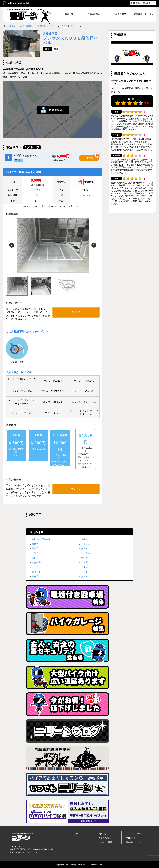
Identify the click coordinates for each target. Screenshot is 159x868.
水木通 (84, 567)
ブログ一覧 (131, 838)
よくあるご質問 (105, 842)
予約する (89, 158)
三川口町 (86, 544)
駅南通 (35, 576)
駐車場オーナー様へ (134, 842)
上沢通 (35, 567)
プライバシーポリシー (135, 834)
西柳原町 (36, 572)
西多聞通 (36, 563)
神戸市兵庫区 (26, 26)
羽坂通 (84, 563)
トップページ (77, 834)
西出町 (84, 549)
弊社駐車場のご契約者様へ (141, 3)
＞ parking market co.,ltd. (16, 3)
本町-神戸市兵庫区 (41, 539)
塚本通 (35, 544)
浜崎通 (84, 539)
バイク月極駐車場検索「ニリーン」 (24, 837)
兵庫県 (12, 26)
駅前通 (35, 549)
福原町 (84, 572)
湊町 (34, 558)
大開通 (84, 558)
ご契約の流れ (104, 838)
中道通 (35, 553)
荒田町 (84, 576)
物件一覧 (103, 834)
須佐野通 (41, 26)
